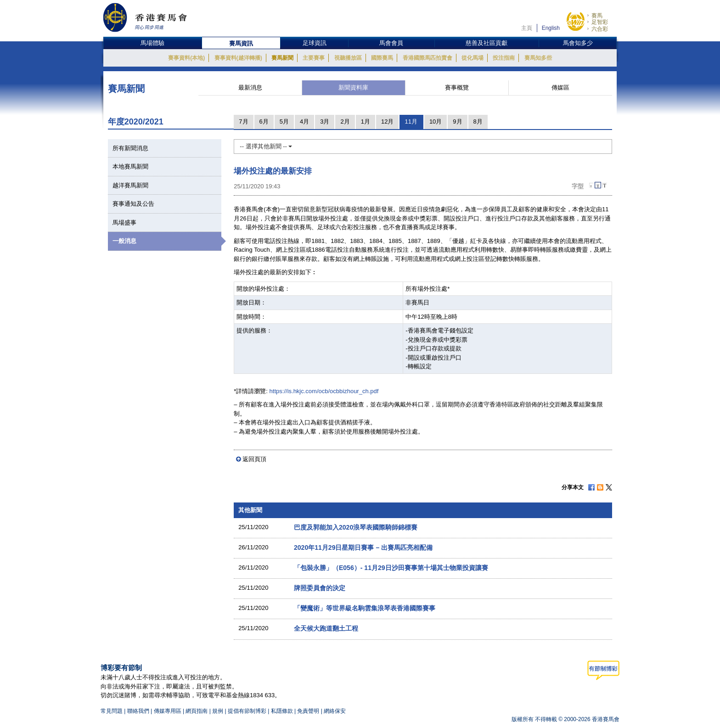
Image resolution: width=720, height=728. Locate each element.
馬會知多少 (578, 43)
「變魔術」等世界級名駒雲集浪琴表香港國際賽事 (365, 608)
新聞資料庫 (353, 87)
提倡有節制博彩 (247, 711)
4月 (304, 121)
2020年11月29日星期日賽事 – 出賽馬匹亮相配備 (363, 547)
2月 (345, 121)
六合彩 (600, 29)
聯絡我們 (138, 711)
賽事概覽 (457, 87)
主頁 (527, 28)
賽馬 (597, 16)
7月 (243, 121)
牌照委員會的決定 (320, 588)
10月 (436, 121)
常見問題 (112, 711)
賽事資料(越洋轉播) (238, 58)
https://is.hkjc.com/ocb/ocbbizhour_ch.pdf (324, 391)
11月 (411, 121)
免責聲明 (308, 711)
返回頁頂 (254, 459)
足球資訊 (315, 43)
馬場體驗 (152, 43)
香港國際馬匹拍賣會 (427, 58)
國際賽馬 (382, 58)
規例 (218, 711)
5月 (284, 121)
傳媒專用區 (168, 711)
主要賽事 (314, 58)
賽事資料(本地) (186, 58)
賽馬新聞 (282, 58)
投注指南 (504, 58)
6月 (264, 121)
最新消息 (250, 87)
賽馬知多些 (538, 58)
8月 (478, 121)
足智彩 (600, 22)
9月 (457, 121)
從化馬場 (472, 58)
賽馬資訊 (241, 43)
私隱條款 (282, 711)
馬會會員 (391, 43)
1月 (366, 121)
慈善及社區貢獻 (487, 43)
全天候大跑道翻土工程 (326, 628)
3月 (325, 121)
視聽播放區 (348, 58)
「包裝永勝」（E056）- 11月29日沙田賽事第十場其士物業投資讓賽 (391, 568)
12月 (387, 121)
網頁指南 (197, 711)
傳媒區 (560, 87)
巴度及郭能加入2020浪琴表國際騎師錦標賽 (356, 527)
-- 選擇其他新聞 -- (266, 146)
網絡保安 (335, 711)
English (551, 28)
